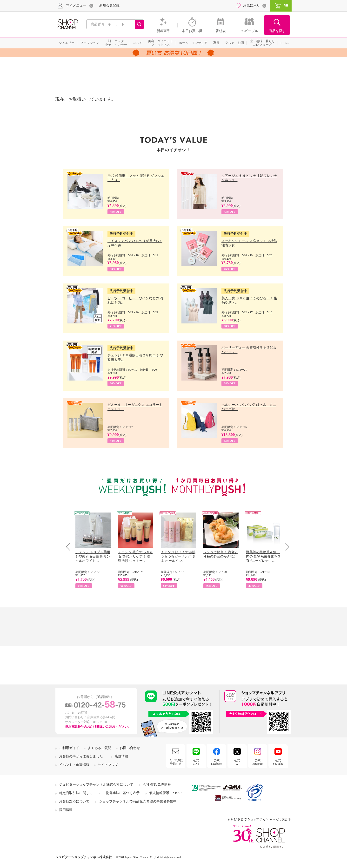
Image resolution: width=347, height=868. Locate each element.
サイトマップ (108, 765)
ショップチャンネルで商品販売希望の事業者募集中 (138, 801)
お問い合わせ (130, 748)
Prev (70, 547)
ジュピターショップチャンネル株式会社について (96, 785)
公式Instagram (258, 762)
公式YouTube (278, 762)
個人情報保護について (166, 793)
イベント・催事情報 (74, 765)
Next (286, 547)
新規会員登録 (109, 5)
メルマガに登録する (176, 762)
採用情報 (66, 810)
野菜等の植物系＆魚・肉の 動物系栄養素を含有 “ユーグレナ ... (263, 556)
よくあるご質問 (100, 748)
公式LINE (196, 762)
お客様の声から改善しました (81, 756)
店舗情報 (121, 756)
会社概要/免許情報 (157, 785)
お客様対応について (74, 801)
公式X (237, 762)
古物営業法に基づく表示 (121, 793)
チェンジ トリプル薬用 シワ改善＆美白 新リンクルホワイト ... (93, 556)
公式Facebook (217, 762)
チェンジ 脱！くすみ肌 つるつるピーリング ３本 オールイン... (178, 556)
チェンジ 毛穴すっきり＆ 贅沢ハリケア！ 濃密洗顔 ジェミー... (135, 556)
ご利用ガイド (69, 748)
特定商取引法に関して (76, 793)
